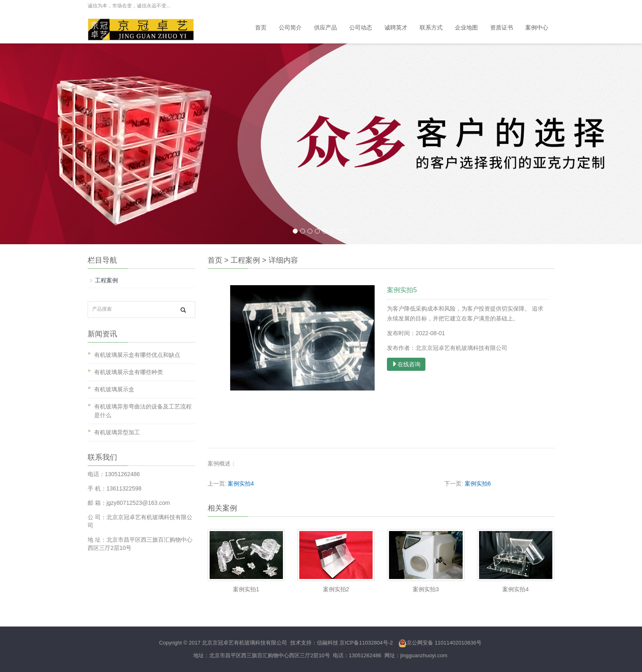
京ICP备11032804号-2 (366, 643)
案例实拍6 (478, 484)
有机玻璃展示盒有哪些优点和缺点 (137, 355)
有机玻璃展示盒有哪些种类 (129, 372)
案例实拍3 (426, 589)
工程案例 (245, 260)
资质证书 (502, 28)
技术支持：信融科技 (313, 643)
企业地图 (466, 28)
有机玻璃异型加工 (117, 432)
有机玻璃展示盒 (114, 389)
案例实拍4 (241, 484)
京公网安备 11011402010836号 (440, 643)
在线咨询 (406, 364)
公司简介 (290, 28)
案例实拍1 (246, 589)
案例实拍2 (336, 589)
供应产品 (326, 28)
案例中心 (537, 28)
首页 (261, 28)
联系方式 (431, 28)
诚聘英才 (396, 28)
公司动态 (361, 28)
